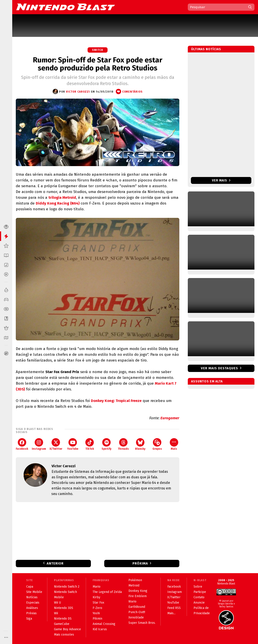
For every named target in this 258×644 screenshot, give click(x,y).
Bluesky (140, 444)
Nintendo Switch (65, 592)
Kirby (96, 597)
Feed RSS (174, 608)
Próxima (140, 563)
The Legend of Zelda (107, 592)
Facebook (22, 444)
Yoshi (96, 613)
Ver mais (221, 180)
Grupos (157, 444)
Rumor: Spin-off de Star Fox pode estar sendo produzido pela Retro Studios (98, 64)
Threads (123, 444)
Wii (56, 613)
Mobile (59, 597)
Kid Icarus (100, 629)
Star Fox (98, 603)
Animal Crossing (104, 624)
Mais (174, 444)
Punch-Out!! (137, 612)
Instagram (39, 444)
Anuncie (199, 603)
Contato (199, 597)
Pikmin (97, 619)
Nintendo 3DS (64, 608)
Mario (97, 587)
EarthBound (137, 607)
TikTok (90, 444)
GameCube (62, 624)
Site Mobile (34, 592)
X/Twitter (56, 444)
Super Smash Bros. (142, 623)
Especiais (33, 603)
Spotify (106, 444)
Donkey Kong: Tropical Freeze (116, 401)
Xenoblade (136, 617)
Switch (98, 50)
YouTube (73, 444)
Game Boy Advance (67, 629)
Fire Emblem (138, 596)
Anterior (55, 563)
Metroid (134, 585)
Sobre (198, 587)
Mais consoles (64, 635)
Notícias (32, 597)
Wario (132, 601)
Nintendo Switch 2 (67, 587)
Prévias (31, 613)
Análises (32, 608)
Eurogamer (170, 418)
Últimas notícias (206, 49)
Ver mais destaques (219, 368)
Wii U (57, 603)
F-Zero (97, 608)
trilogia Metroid (62, 198)
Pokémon (135, 580)
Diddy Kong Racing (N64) (58, 203)
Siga (29, 619)
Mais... (171, 613)
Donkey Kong (138, 591)
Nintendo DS (63, 619)
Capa (30, 587)
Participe (200, 592)
